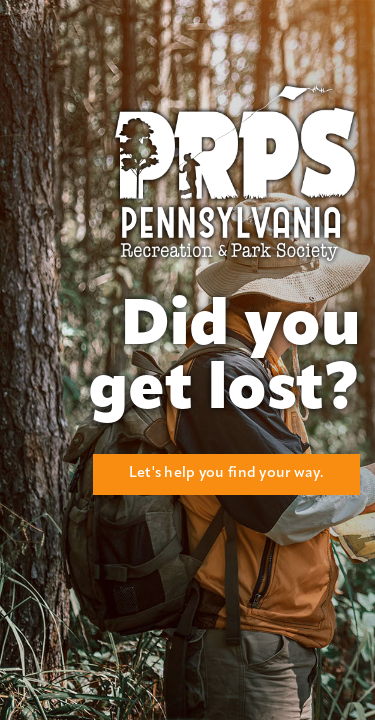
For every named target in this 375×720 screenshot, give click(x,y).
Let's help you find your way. (226, 473)
